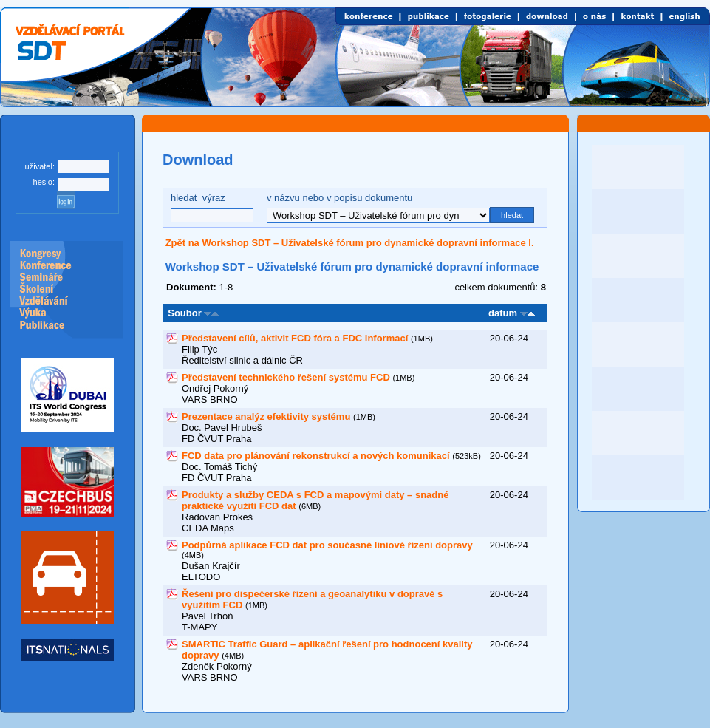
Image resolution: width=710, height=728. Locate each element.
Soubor (182, 313)
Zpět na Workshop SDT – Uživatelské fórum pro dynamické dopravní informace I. (350, 243)
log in (66, 200)
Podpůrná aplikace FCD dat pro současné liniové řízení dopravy (327, 545)
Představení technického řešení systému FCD (286, 377)
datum (503, 313)
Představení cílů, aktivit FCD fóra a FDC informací (295, 338)
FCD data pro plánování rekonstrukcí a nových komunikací (316, 456)
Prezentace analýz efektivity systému (266, 416)
